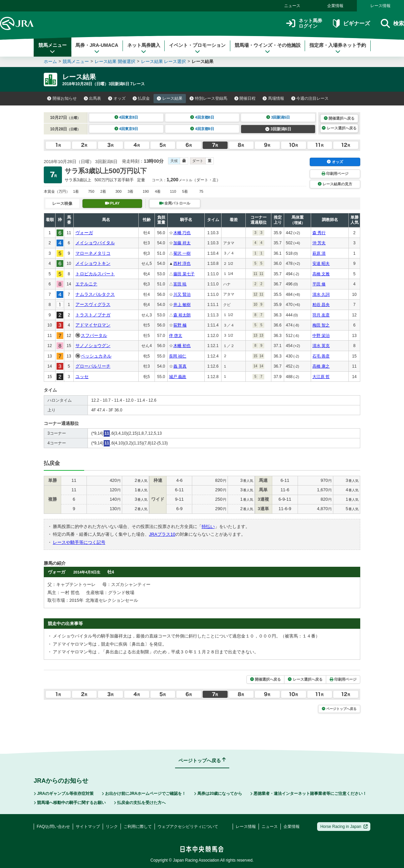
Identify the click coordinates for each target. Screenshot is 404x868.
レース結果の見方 (335, 184)
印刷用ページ (335, 174)
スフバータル (94, 335)
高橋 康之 (321, 366)
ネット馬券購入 (144, 48)
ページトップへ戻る (339, 709)
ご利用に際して (138, 827)
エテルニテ (86, 284)
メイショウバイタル (95, 243)
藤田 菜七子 (184, 274)
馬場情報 (273, 98)
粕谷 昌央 (321, 305)
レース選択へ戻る (339, 128)
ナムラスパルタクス (95, 294)
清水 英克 (321, 346)
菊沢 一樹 (182, 253)
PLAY (112, 203)
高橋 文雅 (321, 274)
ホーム (50, 61)
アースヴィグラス (93, 304)
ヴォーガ (84, 233)
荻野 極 (180, 325)
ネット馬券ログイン (304, 23)
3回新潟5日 (278, 117)
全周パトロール (175, 203)
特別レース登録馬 (208, 98)
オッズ (117, 98)
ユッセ (82, 377)
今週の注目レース (310, 98)
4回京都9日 (202, 129)
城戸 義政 (178, 377)
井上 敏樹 (182, 305)
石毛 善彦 (321, 356)
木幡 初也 (182, 346)
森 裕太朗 (182, 315)
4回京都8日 (202, 117)
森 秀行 (319, 233)
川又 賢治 (182, 294)
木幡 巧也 (182, 233)
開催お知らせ (62, 98)
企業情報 (335, 6)
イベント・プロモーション (197, 48)
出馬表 (93, 98)
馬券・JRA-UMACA (97, 48)
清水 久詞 (321, 294)
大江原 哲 (321, 377)
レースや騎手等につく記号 (79, 542)
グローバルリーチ (93, 366)
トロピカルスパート (95, 274)
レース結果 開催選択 (115, 61)
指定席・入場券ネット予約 (338, 48)
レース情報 (380, 6)
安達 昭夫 (321, 263)
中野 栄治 (321, 336)
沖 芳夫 (319, 243)
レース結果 (170, 98)
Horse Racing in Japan (344, 827)
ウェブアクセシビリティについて (188, 827)
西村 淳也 (182, 263)
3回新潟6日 (278, 129)
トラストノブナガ (93, 315)
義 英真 (180, 366)
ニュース (292, 6)
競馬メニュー (53, 48)
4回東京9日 (126, 129)
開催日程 (245, 98)
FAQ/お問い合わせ (53, 827)
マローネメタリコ (93, 253)
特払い (208, 526)
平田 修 (319, 284)
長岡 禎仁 (178, 356)
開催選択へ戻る (339, 118)
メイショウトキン (93, 263)
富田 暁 (180, 284)
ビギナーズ (351, 23)
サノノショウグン (93, 346)
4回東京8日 (126, 117)
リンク (112, 827)
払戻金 (141, 98)
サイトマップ (88, 827)
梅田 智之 (321, 325)
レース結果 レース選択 (164, 61)
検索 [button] (392, 23)
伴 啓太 (176, 336)
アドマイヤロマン (93, 325)
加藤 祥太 (182, 243)
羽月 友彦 (321, 315)
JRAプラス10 (162, 534)
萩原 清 (319, 253)
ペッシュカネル (96, 356)
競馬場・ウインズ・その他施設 (268, 48)
